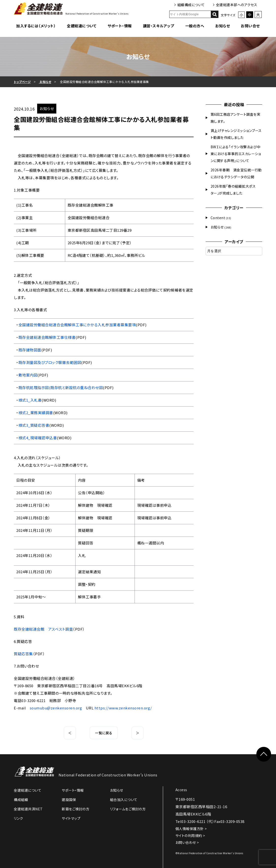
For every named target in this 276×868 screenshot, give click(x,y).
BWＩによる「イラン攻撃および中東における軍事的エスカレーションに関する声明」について (236, 154)
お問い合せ (250, 26)
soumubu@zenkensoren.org (56, 708)
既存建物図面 (30, 350)
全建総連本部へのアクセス (237, 5)
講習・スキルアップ (159, 26)
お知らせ (222, 26)
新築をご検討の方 (76, 809)
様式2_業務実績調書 (36, 413)
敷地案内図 (28, 375)
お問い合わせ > (187, 842)
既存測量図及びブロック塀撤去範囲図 (50, 362)
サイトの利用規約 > (190, 835)
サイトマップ (71, 818)
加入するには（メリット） (36, 26)
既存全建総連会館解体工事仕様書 (47, 337)
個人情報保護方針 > (191, 829)
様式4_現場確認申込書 (38, 438)
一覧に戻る (104, 733)
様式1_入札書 (30, 400)
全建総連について (82, 26)
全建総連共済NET (28, 809)
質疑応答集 (23, 654)
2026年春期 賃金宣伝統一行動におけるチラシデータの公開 (236, 173)
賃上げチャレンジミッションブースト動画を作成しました (236, 134)
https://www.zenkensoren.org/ (123, 708)
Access (181, 790)
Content (218, 218)
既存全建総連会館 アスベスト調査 (43, 629)
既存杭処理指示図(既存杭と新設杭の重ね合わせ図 (61, 387)
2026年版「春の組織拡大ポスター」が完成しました (233, 190)
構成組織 (21, 800)
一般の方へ (195, 26)
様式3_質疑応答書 (34, 425)
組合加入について (124, 800)
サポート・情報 (120, 26)
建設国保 (69, 800)
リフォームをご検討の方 (128, 809)
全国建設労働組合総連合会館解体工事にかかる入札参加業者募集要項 (77, 325)
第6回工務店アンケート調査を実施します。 (236, 118)
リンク (18, 818)
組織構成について (191, 5)
